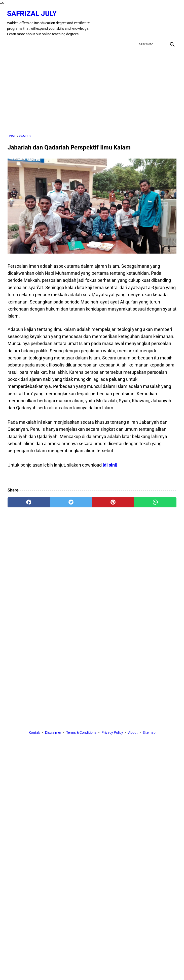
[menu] (11, 42)
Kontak (34, 733)
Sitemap (149, 733)
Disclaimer (53, 733)
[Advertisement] (92, 90)
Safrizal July (32, 12)
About (133, 733)
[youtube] (159, 22)
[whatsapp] (155, 501)
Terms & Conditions (81, 733)
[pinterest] (113, 501)
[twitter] (147, 22)
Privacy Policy (112, 733)
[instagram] (171, 22)
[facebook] (136, 22)
